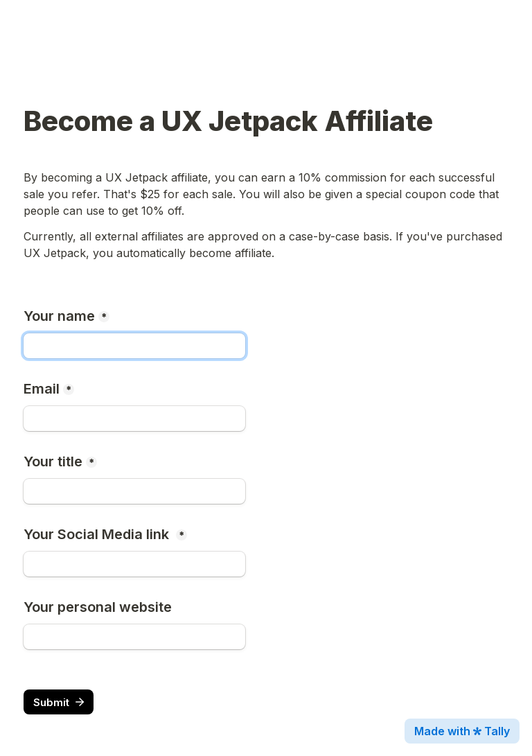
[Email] (134, 419)
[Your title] (134, 491)
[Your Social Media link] (134, 564)
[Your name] (134, 346)
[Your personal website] (134, 637)
